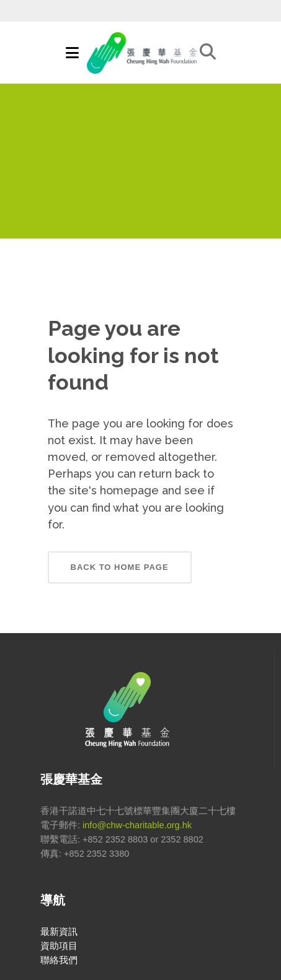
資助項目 (59, 946)
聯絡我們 (59, 960)
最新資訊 (59, 932)
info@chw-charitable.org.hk (137, 825)
